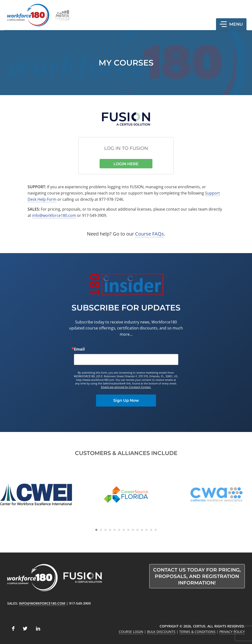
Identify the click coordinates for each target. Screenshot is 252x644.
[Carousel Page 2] (101, 530)
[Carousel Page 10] (137, 530)
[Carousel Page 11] (142, 530)
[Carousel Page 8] (128, 530)
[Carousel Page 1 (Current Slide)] (96, 530)
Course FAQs (150, 234)
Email (79, 349)
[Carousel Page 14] (156, 530)
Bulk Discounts (161, 632)
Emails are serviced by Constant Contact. (126, 387)
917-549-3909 (94, 215)
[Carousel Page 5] (115, 530)
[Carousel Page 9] (133, 530)
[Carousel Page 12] (147, 530)
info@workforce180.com (54, 215)
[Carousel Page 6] (119, 530)
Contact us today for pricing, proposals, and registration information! (197, 576)
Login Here (126, 164)
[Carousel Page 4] (110, 530)
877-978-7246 (111, 199)
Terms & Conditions (197, 632)
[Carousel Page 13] (151, 530)
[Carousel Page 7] (124, 530)
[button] (231, 24)
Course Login (131, 632)
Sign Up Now (126, 400)
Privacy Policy (232, 632)
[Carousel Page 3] (105, 530)
